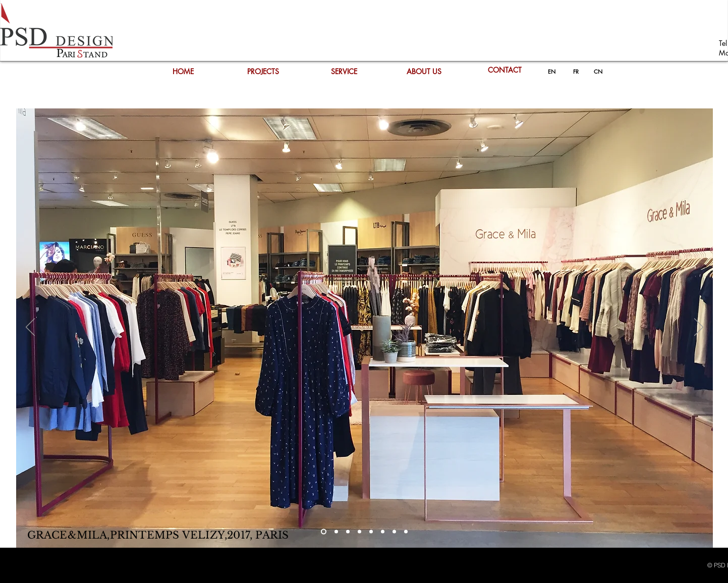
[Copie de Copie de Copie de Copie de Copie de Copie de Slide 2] (406, 532)
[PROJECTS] (263, 72)
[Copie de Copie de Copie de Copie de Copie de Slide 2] (394, 532)
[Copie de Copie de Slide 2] (359, 532)
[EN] (552, 72)
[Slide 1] (324, 532)
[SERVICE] (344, 72)
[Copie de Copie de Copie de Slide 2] (371, 532)
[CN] (598, 72)
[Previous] (30, 328)
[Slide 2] (336, 532)
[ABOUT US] (424, 72)
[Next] (699, 328)
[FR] (576, 72)
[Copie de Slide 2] (348, 532)
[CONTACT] (505, 70)
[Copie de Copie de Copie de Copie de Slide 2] (383, 532)
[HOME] (183, 72)
